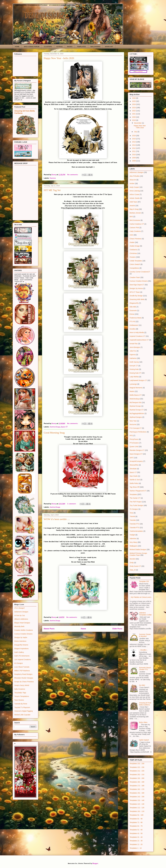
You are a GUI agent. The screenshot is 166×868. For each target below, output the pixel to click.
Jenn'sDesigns (135, 347)
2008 (134, 161)
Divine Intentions (20, 641)
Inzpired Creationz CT (138, 336)
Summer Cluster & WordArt (145, 635)
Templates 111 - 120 (137, 808)
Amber (132, 183)
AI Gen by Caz (20, 615)
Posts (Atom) (88, 635)
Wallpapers (134, 546)
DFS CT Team (135, 292)
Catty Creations (135, 231)
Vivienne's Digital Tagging (24, 711)
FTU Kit (132, 321)
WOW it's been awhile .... (57, 519)
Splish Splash (144, 740)
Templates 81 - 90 (136, 819)
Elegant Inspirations (21, 649)
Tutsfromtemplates (136, 531)
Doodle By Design (136, 296)
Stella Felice (134, 483)
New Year (133, 421)
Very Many (133, 542)
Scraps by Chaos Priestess (24, 682)
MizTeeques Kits (136, 402)
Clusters (53, 178)
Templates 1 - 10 (136, 848)
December (138, 123)
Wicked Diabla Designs (138, 550)
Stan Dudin (134, 476)
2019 (134, 120)
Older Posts (117, 629)
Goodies (133, 329)
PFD (131, 436)
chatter (132, 242)
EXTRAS (59, 47)
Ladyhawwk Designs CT (138, 380)
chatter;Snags (55, 427)
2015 (134, 139)
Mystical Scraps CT (137, 410)
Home (83, 629)
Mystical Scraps (135, 406)
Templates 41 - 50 (136, 833)
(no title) (142, 685)
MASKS (70, 47)
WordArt (133, 559)
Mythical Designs (136, 417)
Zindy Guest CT (135, 566)
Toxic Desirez (19, 700)
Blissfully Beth (19, 626)
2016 (134, 136)
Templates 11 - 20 (136, 844)
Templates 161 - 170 (137, 789)
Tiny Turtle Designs (137, 505)
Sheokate (133, 469)
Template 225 (144, 581)
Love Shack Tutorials (22, 667)
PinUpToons (134, 439)
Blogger (95, 863)
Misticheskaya (135, 399)
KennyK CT (134, 366)
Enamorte (133, 311)
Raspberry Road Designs (23, 674)
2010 (134, 155)
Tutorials (133, 520)
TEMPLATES (81, 47)
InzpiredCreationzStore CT (139, 340)
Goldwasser (134, 325)
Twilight (132, 535)
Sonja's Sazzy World (22, 685)
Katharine (133, 358)
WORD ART (109, 47)
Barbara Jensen (135, 213)
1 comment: (72, 504)
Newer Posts (49, 629)
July (136, 132)
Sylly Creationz (20, 689)
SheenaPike (134, 465)
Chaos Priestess (136, 239)
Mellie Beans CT (136, 395)
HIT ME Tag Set (52, 190)
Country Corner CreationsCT (140, 272)
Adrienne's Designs (21, 612)
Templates (133, 494)
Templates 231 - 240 (137, 764)
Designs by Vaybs (21, 637)
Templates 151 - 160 (137, 793)
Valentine (133, 539)
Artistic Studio (135, 198)
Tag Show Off (135, 487)
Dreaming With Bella (137, 299)
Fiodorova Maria (136, 318)
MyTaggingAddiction (137, 413)
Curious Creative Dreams (23, 634)
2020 (134, 117)
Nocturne (133, 424)
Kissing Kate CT (135, 373)
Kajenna (133, 355)
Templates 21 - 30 (136, 841)
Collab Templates (136, 261)
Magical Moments (136, 388)
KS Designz (19, 663)
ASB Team (133, 202)
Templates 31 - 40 (136, 837)
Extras (132, 314)
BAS (131, 217)
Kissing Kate (134, 369)
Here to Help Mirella (137, 332)
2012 (134, 148)
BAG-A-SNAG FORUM (32, 47)
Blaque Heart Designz (22, 623)
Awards (132, 206)
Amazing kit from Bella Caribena (145, 704)
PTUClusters (134, 443)
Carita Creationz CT (137, 224)
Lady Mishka (134, 377)
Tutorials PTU (135, 528)
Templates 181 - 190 (137, 782)
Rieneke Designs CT (137, 450)
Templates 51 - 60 (136, 830)
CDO (131, 235)
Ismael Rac (134, 344)
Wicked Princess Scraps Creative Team (138, 554)
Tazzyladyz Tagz (20, 693)
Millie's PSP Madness (22, 671)
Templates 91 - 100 (137, 815)
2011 (134, 151)
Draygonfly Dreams (21, 645)
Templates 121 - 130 (137, 804)
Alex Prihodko (135, 176)
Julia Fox (133, 351)
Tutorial (132, 516)
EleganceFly (134, 303)
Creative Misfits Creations (24, 630)
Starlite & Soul (135, 480)
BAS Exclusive (135, 220)
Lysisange (133, 384)
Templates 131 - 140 (137, 800)
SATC (132, 458)
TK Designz (134, 509)
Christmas (133, 253)
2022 (134, 111)
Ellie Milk (133, 307)
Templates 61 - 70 (136, 826)
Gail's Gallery (19, 652)
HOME (17, 47)
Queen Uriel (134, 447)
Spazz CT (64, 427)
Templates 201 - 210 (137, 775)
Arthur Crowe (134, 194)
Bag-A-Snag (134, 209)
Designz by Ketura (136, 288)
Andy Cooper (134, 187)
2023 (134, 108)
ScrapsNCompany (136, 461)
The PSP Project (136, 502)
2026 (134, 98)
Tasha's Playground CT (138, 491)
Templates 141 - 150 (137, 797)
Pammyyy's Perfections (138, 432)
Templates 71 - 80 (136, 822)
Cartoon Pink (134, 228)
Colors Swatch (135, 264)
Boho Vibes (143, 722)
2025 (134, 101)
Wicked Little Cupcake (22, 715)
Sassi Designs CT (136, 454)
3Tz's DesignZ (20, 608)
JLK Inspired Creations (23, 660)
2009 (134, 158)
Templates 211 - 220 (137, 771)
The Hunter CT (135, 498)
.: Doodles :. (143, 650)
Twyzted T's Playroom (22, 707)
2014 (134, 142)
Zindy (132, 563)
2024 (134, 104)
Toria (131, 513)
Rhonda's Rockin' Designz (24, 678)
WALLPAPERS (95, 47)
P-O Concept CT (136, 428)
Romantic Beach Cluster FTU (145, 669)
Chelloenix (133, 250)
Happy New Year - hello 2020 (59, 58)
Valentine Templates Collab (145, 614)
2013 (134, 145)
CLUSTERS (48, 47)
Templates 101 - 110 (137, 811)
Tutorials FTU (135, 524)
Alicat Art (133, 180)
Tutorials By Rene (21, 704)
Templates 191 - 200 (137, 778)
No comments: (73, 175)
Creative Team (135, 277)
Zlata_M (133, 570)
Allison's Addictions (21, 619)
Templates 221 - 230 (137, 767)
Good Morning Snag (54, 433)
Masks (132, 391)
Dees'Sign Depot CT (137, 285)
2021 (134, 114)
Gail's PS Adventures (22, 656)
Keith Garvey (134, 362)
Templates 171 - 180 (137, 786)
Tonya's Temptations (22, 696)
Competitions (134, 268)
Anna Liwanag (135, 191)
